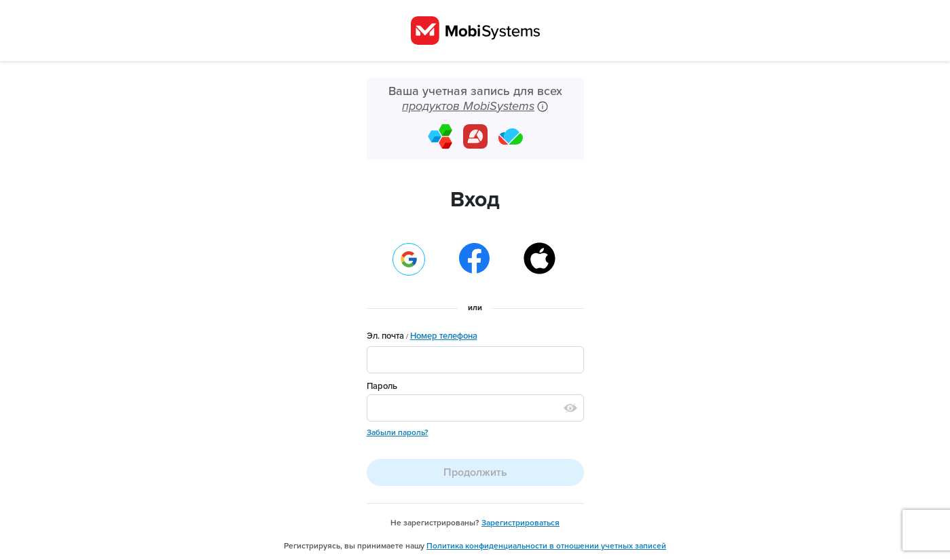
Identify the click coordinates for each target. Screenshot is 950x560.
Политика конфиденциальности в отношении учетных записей (546, 546)
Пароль (382, 386)
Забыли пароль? (398, 432)
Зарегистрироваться (520, 523)
